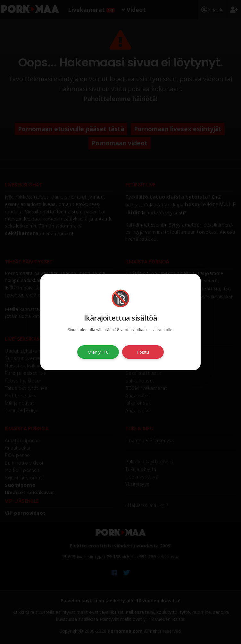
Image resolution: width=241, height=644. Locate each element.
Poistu (143, 352)
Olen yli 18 (98, 352)
